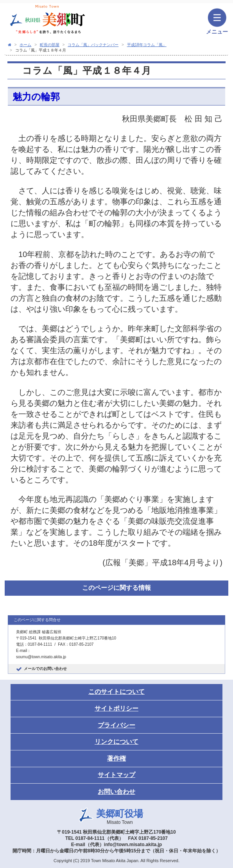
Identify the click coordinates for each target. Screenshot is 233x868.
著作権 (116, 758)
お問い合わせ (116, 792)
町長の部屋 (50, 45)
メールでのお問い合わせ (45, 669)
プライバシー (116, 725)
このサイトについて (116, 692)
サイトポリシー (116, 708)
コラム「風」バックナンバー (93, 45)
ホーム (25, 45)
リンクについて (116, 742)
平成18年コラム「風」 (147, 45)
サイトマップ (116, 775)
